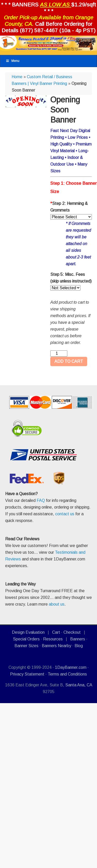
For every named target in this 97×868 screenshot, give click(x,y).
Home (17, 77)
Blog (79, 646)
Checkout (72, 632)
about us (57, 604)
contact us (65, 514)
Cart (56, 632)
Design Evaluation (28, 632)
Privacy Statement (27, 674)
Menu (12, 61)
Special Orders (26, 639)
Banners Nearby (56, 646)
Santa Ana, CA (79, 685)
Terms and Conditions (67, 674)
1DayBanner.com (71, 667)
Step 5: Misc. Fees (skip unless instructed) (71, 278)
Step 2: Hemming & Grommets (69, 207)
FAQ (41, 500)
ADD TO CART (69, 361)
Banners (78, 639)
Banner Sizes (26, 646)
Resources (53, 639)
